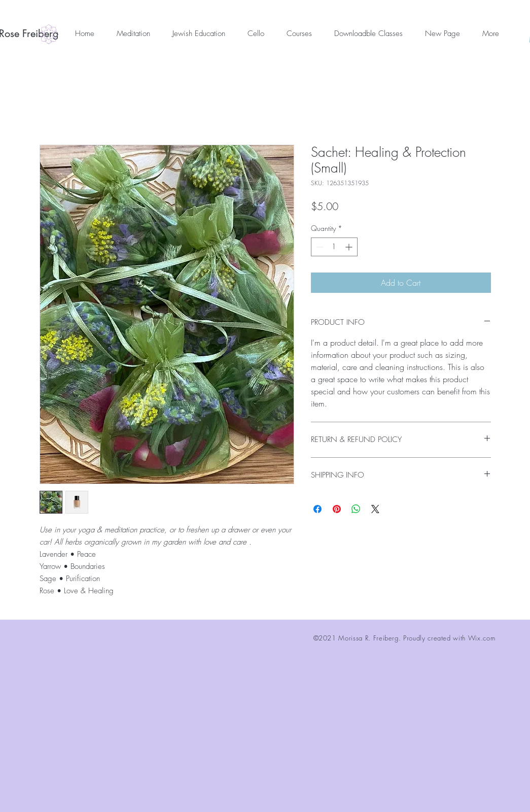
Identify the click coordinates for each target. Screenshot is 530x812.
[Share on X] (375, 509)
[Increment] (350, 247)
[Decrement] (319, 247)
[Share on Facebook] (317, 509)
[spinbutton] (334, 247)
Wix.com (482, 638)
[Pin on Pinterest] (337, 509)
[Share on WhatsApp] (356, 509)
